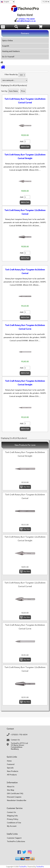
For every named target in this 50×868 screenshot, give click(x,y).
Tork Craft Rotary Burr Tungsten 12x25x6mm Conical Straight (25, 156)
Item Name (13, 91)
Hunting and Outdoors (11, 51)
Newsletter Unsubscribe (17, 800)
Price (23, 91)
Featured (11, 764)
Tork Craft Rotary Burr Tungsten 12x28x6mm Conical (25, 212)
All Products (12, 775)
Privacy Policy (13, 819)
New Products (13, 771)
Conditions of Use (14, 823)
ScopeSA (6, 46)
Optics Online (7, 41)
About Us (11, 787)
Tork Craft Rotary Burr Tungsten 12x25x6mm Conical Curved (25, 101)
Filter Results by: (11, 74)
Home (9, 761)
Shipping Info (12, 816)
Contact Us (15, 740)
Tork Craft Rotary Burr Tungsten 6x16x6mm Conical (25, 271)
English (5, 2)
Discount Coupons (14, 797)
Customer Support (14, 838)
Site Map (11, 790)
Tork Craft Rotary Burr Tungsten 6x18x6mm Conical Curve (25, 327)
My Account (12, 826)
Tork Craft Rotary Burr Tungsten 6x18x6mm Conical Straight (25, 383)
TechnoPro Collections (16, 841)
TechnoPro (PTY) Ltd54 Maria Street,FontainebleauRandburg (19, 746)
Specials (10, 768)
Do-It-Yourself (8, 57)
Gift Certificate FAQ (15, 793)
